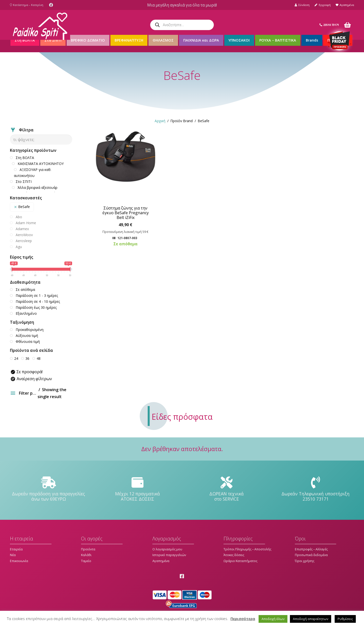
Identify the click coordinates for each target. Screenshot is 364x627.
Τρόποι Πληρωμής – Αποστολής (247, 549)
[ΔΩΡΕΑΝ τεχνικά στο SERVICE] (227, 483)
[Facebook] (51, 5)
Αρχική (160, 121)
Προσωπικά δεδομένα (311, 555)
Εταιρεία (16, 549)
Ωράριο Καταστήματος (240, 561)
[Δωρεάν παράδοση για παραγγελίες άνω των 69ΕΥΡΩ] (48, 483)
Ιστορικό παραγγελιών (169, 555)
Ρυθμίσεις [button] (345, 619)
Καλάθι (86, 555)
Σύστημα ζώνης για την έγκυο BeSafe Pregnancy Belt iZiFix (126, 213)
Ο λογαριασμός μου (167, 549)
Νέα (13, 555)
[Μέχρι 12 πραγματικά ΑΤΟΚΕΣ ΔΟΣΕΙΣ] (137, 483)
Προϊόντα (88, 549)
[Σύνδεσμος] (40, 25)
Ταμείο (86, 561)
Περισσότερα (243, 619)
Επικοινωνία (19, 561)
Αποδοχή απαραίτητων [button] (311, 619)
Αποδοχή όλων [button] (273, 619)
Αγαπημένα (161, 561)
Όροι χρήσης (305, 561)
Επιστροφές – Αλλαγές (311, 549)
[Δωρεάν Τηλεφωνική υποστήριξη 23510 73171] (316, 483)
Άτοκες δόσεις (234, 555)
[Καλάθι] (347, 25)
